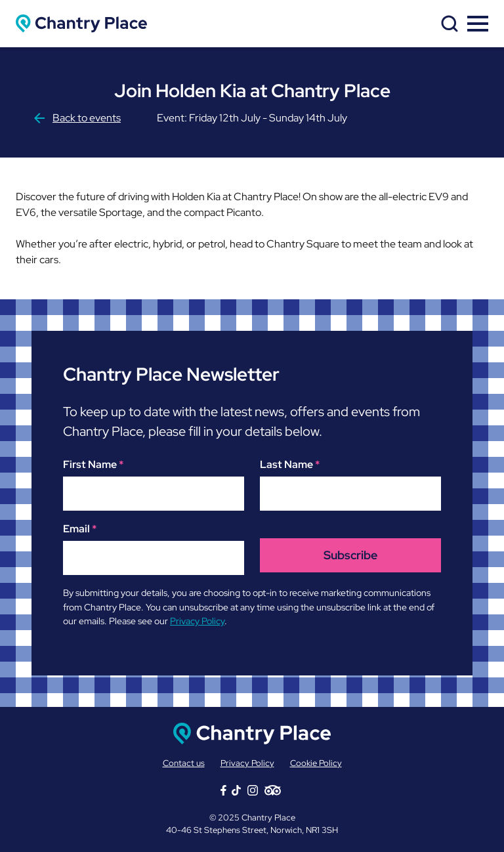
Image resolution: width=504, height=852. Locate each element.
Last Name (290, 464)
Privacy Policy (197, 621)
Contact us (184, 763)
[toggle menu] (478, 24)
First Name (93, 464)
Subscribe (350, 555)
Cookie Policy (316, 763)
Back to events (76, 118)
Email (80, 529)
